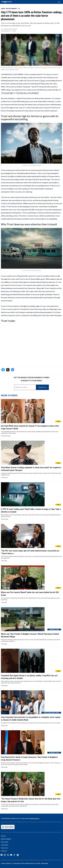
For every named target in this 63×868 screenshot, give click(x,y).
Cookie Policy (5, 845)
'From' (42, 81)
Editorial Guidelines (6, 839)
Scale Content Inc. (35, 818)
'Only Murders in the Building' (27, 93)
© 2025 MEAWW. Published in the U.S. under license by (16, 818)
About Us (3, 836)
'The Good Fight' (7, 93)
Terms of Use (4, 848)
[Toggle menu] (60, 2)
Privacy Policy (5, 842)
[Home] (6, 2)
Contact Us (4, 851)
